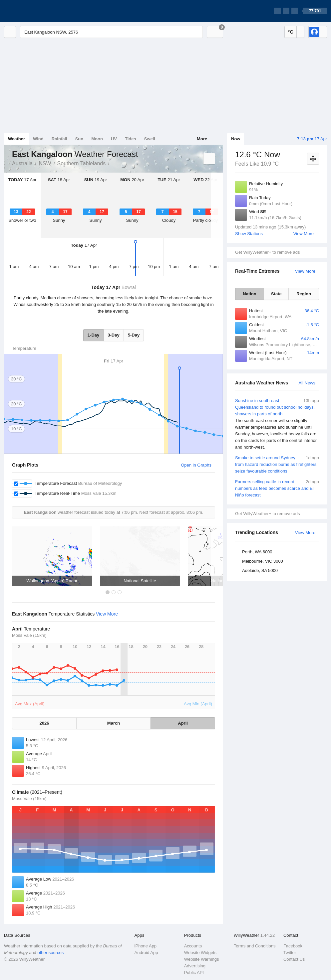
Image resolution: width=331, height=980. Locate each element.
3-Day (113, 335)
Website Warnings (202, 959)
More (202, 139)
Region (304, 294)
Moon (97, 139)
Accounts (193, 946)
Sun (79, 139)
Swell (150, 139)
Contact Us (294, 959)
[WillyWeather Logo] (35, 11)
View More (304, 234)
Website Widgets (200, 953)
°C (291, 32)
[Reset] (185, 32)
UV (114, 139)
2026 (44, 723)
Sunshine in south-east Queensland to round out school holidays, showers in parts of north (277, 424)
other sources (50, 953)
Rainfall (59, 139)
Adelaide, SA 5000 (260, 570)
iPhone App (146, 946)
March (114, 723)
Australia (22, 163)
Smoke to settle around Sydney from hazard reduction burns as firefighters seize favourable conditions (277, 464)
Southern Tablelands (82, 163)
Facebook (293, 946)
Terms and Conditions (255, 946)
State (276, 294)
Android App (146, 953)
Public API (194, 973)
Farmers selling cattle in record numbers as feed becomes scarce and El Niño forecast (277, 488)
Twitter (290, 953)
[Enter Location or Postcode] (111, 32)
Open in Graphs (196, 465)
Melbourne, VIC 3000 (263, 561)
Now (236, 139)
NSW (45, 163)
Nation (249, 294)
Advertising (195, 966)
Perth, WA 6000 (257, 552)
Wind (38, 139)
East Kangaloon (113, 163)
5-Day (134, 335)
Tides (131, 139)
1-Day (93, 335)
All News (307, 383)
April (183, 723)
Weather (16, 139)
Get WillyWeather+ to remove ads (267, 252)
